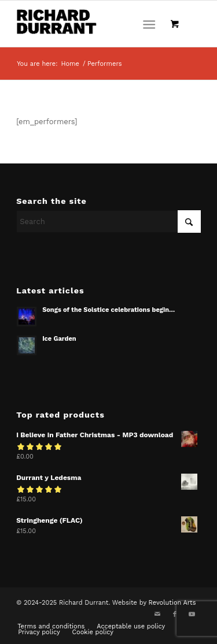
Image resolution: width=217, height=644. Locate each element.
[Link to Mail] (157, 615)
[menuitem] (151, 24)
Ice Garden (59, 339)
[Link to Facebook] (175, 615)
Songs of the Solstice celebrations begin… (108, 310)
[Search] (108, 222)
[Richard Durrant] (90, 24)
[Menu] (149, 24)
